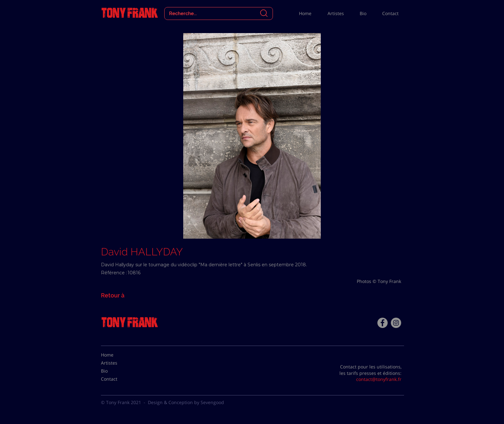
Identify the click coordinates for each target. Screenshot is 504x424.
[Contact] (117, 379)
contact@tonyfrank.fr (379, 379)
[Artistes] (117, 363)
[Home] (117, 355)
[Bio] (117, 371)
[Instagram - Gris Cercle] (396, 323)
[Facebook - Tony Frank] (382, 323)
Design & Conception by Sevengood (186, 402)
